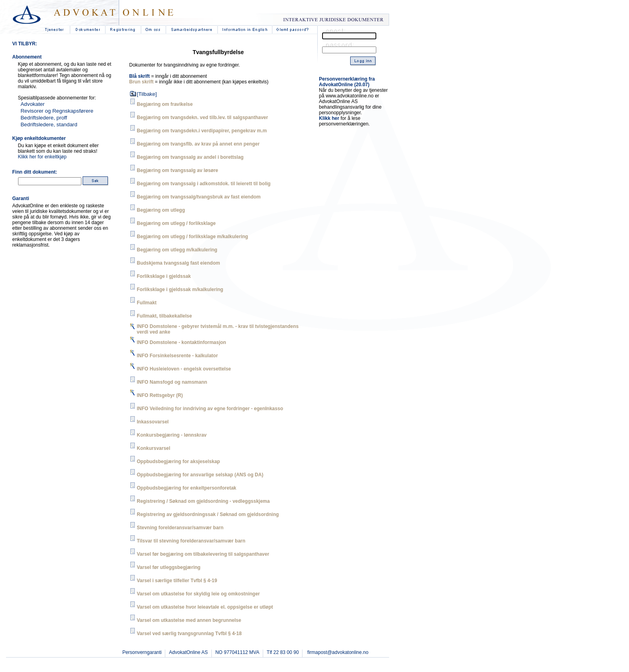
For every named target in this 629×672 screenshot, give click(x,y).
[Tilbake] (147, 94)
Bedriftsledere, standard (49, 124)
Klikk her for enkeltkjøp (42, 157)
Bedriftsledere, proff (44, 118)
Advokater (32, 104)
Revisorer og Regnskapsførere (57, 111)
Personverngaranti (142, 652)
